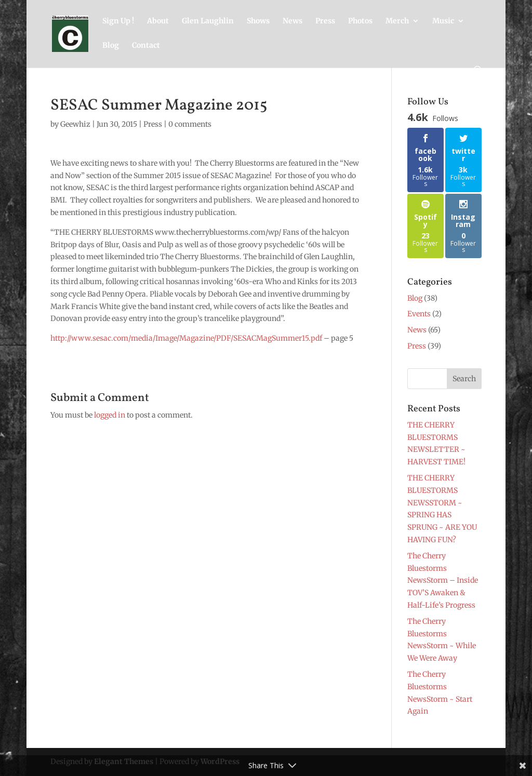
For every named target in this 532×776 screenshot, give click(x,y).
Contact (146, 46)
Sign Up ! (118, 21)
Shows (258, 21)
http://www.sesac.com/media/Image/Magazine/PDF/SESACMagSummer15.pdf (186, 338)
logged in (110, 415)
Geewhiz (75, 124)
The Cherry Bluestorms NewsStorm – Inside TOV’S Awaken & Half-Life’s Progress (443, 580)
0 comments (190, 124)
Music (443, 21)
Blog (111, 46)
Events (419, 314)
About (158, 21)
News (292, 21)
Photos (360, 21)
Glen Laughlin (208, 21)
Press (325, 21)
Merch (397, 21)
